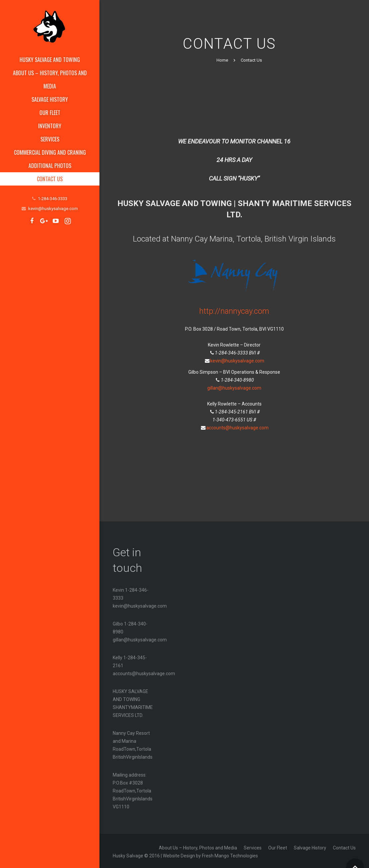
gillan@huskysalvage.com (234, 386)
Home (222, 58)
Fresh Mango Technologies (230, 854)
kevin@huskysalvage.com (53, 209)
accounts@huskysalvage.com (237, 426)
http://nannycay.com (234, 309)
